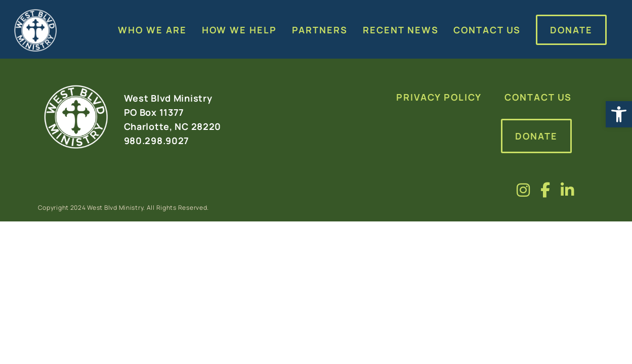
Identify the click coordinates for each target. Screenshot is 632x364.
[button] (619, 114)
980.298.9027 (157, 141)
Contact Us (538, 97)
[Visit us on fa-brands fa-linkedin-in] (567, 190)
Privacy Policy (439, 97)
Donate (536, 136)
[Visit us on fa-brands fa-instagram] (523, 190)
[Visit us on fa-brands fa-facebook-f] (545, 190)
